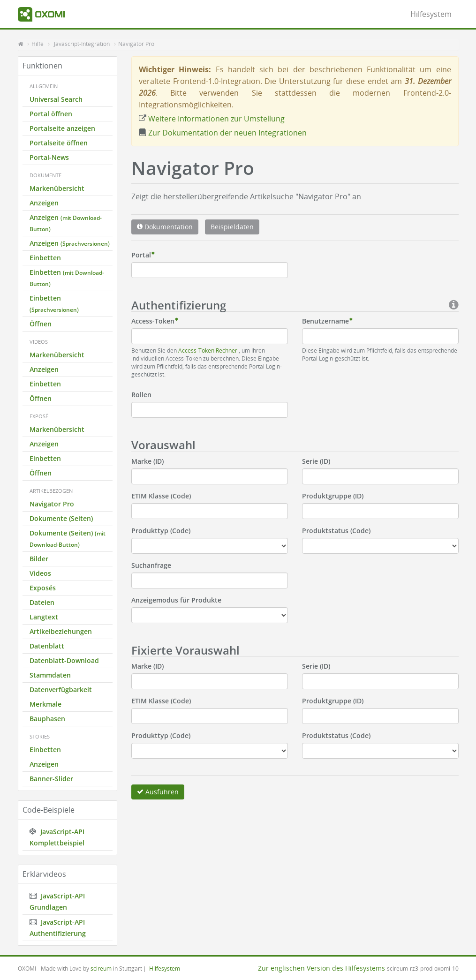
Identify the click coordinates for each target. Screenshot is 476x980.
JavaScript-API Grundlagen (57, 901)
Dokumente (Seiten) (61, 518)
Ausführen (158, 792)
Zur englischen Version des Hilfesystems (321, 968)
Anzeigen (44, 203)
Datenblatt (47, 646)
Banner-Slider (51, 779)
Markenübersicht (57, 188)
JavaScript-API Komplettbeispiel (57, 837)
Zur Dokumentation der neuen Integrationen (223, 133)
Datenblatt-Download (64, 660)
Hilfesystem (431, 14)
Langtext (44, 617)
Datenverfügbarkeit (61, 690)
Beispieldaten (232, 227)
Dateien (42, 602)
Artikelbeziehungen (61, 631)
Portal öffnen (51, 114)
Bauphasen (47, 719)
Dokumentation (165, 227)
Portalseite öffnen (59, 143)
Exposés (43, 588)
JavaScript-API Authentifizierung (58, 928)
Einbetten (45, 258)
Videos (40, 573)
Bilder (39, 559)
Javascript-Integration (82, 44)
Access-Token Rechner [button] (208, 350)
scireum (101, 968)
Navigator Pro (136, 44)
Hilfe (38, 44)
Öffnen (41, 324)
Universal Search (56, 99)
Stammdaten (50, 675)
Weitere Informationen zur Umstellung (212, 119)
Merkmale (45, 704)
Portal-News (49, 157)
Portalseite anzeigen (62, 128)
